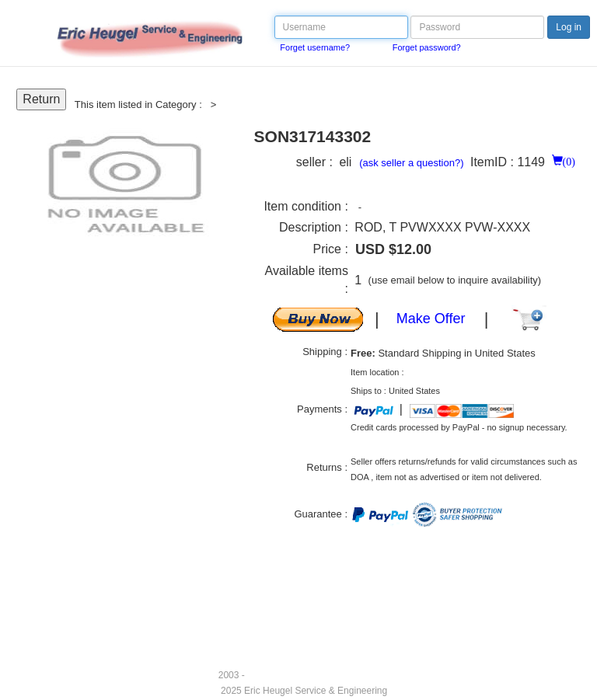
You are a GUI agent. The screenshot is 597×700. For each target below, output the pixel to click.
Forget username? (315, 47)
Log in (569, 27)
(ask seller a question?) (411, 163)
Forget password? (427, 47)
